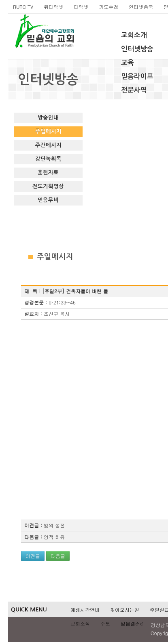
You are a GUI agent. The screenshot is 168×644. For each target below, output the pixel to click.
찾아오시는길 (125, 609)
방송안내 (48, 118)
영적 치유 (54, 537)
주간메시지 (48, 145)
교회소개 (134, 35)
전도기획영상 (48, 186)
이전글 (33, 556)
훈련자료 (48, 173)
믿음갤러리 (133, 623)
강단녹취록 (48, 159)
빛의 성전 (54, 525)
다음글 (58, 556)
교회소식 (80, 623)
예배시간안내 (85, 609)
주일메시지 (48, 131)
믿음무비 (48, 200)
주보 (105, 623)
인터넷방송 (137, 49)
